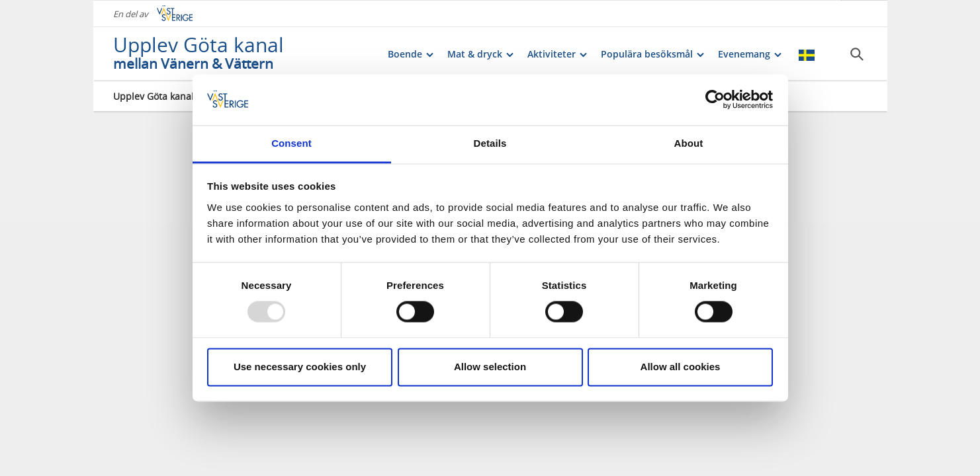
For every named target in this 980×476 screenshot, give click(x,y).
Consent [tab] (291, 143)
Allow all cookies (681, 367)
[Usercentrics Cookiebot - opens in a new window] (715, 100)
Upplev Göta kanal (154, 96)
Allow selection (490, 367)
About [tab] (689, 143)
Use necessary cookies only (300, 367)
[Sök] (857, 54)
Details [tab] (490, 143)
